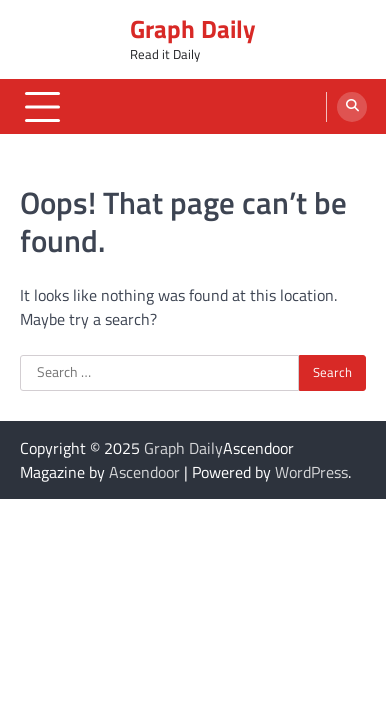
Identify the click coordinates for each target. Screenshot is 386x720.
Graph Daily (193, 29)
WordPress (311, 472)
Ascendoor (144, 472)
